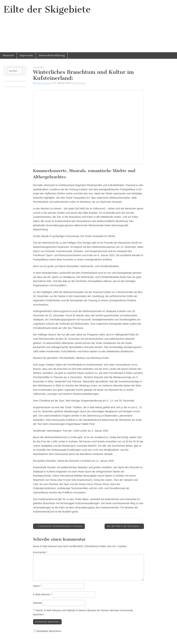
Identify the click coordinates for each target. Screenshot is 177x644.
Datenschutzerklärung (52, 55)
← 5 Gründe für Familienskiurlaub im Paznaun (59, 526)
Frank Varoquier (43, 83)
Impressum (26, 55)
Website (38, 603)
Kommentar (40, 552)
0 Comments (79, 83)
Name (37, 586)
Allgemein (38, 67)
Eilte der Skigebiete (47, 9)
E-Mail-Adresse (42, 594)
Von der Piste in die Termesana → (124, 526)
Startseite (8, 55)
